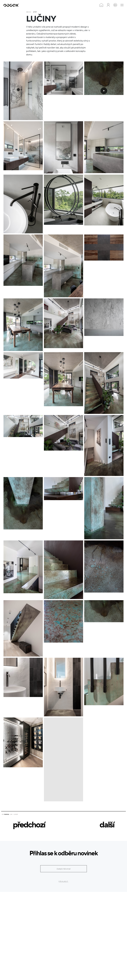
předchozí (29, 824)
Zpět (35, 12)
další (107, 824)
